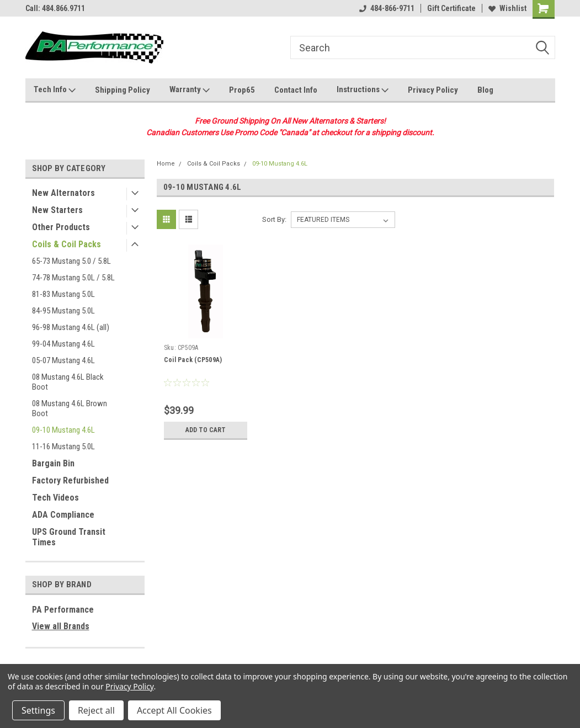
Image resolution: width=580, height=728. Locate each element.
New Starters (57, 210)
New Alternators (63, 193)
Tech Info (55, 90)
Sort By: (274, 219)
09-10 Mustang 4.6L (63, 430)
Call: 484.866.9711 (55, 8)
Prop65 (242, 90)
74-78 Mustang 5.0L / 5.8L (73, 278)
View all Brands (61, 626)
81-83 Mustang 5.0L (63, 294)
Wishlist (507, 8)
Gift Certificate (451, 8)
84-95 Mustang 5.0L (63, 311)
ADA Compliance (63, 515)
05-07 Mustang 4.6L (63, 360)
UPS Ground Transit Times (69, 537)
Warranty (190, 90)
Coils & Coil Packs (66, 244)
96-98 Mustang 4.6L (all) (71, 327)
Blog (485, 90)
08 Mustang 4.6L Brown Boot (70, 408)
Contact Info (296, 90)
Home (166, 164)
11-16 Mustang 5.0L (63, 447)
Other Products (61, 227)
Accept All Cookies (174, 710)
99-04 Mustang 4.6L (63, 344)
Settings (38, 710)
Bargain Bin (53, 463)
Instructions (363, 90)
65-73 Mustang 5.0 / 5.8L (71, 261)
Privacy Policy (433, 90)
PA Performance (63, 610)
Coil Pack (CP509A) (193, 360)
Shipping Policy (123, 90)
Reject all (96, 710)
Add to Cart (206, 430)
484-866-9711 (387, 8)
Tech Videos (55, 498)
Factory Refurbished (70, 480)
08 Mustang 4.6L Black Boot (68, 382)
